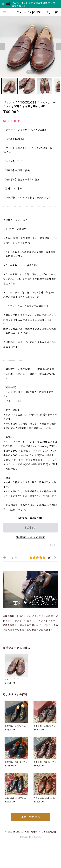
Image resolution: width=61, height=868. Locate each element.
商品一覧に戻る (31, 817)
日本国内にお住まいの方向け (31, 537)
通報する (54, 545)
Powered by (30, 837)
